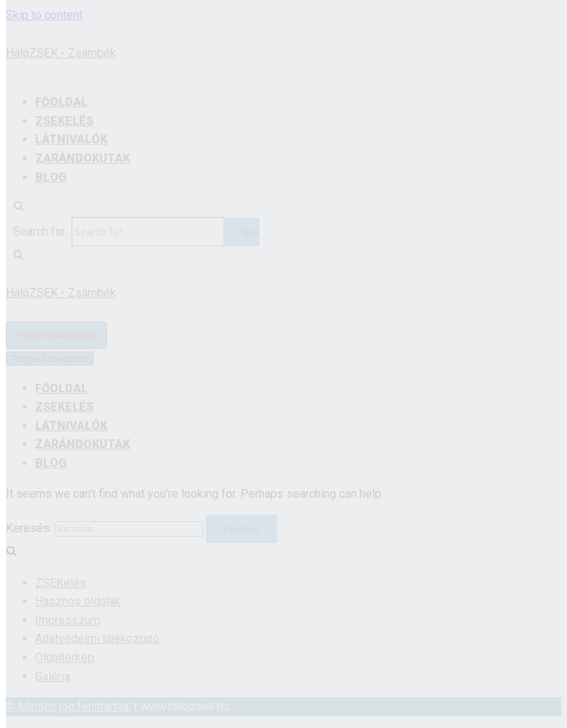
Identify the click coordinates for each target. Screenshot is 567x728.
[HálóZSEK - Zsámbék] (283, 293)
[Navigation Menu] (56, 335)
